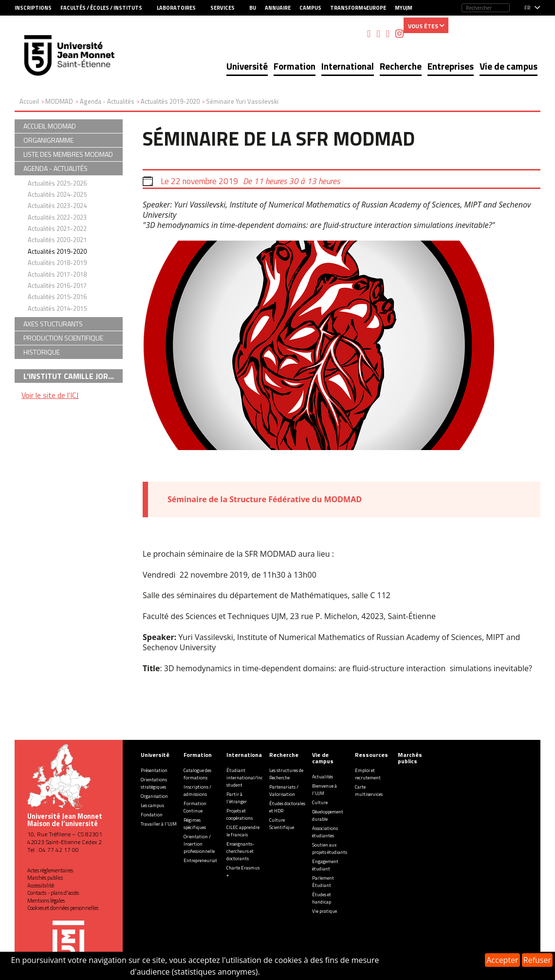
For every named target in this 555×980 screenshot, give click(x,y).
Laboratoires (176, 8)
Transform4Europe (358, 8)
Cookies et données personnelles (63, 908)
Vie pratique (324, 911)
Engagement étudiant (325, 865)
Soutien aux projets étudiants (330, 848)
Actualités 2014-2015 (57, 308)
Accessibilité (41, 886)
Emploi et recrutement (368, 774)
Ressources (371, 755)
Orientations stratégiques (154, 783)
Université (247, 66)
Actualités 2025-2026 (57, 183)
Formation (295, 66)
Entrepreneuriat (200, 860)
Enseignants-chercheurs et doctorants (240, 851)
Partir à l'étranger (237, 798)
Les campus (152, 805)
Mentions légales (46, 901)
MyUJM (404, 8)
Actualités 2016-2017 (57, 285)
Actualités (323, 777)
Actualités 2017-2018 (57, 274)
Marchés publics (45, 878)
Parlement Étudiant (323, 882)
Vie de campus (509, 66)
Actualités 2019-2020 (57, 251)
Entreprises (451, 66)
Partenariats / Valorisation (284, 791)
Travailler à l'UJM (159, 824)
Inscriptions (33, 8)
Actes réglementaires (50, 870)
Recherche (401, 66)
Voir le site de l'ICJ (50, 395)
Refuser (537, 960)
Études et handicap (322, 898)
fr (527, 8)
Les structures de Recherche (286, 774)
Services (222, 8)
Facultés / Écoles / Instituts (101, 8)
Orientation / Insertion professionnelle (199, 844)
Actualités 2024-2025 (57, 194)
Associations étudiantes (325, 832)
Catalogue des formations (197, 774)
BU (253, 8)
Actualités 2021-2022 (57, 228)
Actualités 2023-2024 (57, 206)
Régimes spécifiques (195, 824)
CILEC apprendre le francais (243, 831)
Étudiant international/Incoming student (251, 778)
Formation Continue (195, 807)
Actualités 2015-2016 (57, 297)
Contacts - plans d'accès (53, 893)
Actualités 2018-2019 (57, 263)
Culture (320, 802)
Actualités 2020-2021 (57, 240)
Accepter (502, 960)
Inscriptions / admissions (197, 791)
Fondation (152, 815)
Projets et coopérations (240, 814)
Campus (310, 8)
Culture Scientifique (282, 824)
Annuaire (278, 8)
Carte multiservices (369, 791)
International (348, 66)
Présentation (154, 770)
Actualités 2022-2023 (57, 217)
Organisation (154, 796)
